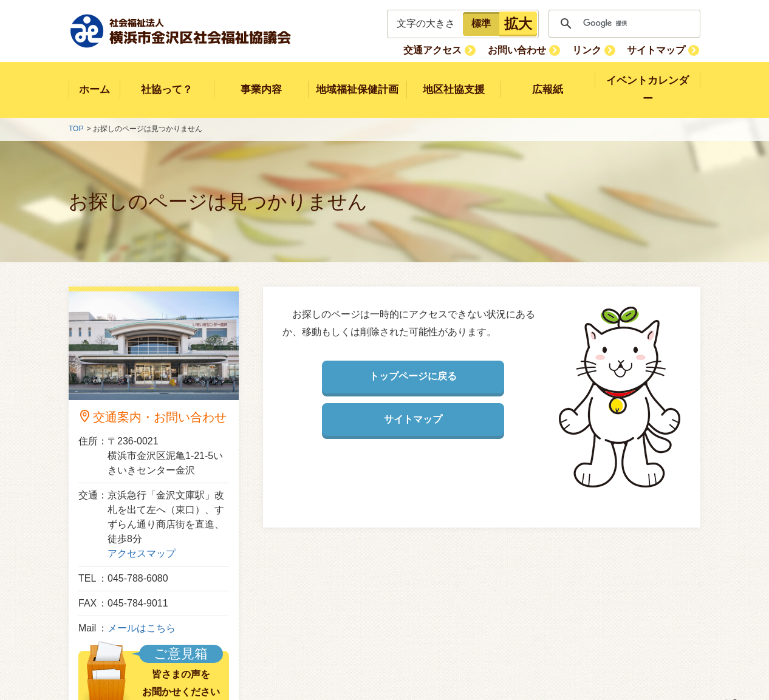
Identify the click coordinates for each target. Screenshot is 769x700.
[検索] (623, 24)
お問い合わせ (522, 49)
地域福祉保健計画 (357, 80)
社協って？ (167, 80)
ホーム (94, 80)
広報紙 (548, 80)
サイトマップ (657, 49)
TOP (76, 111)
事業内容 (261, 80)
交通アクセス (440, 49)
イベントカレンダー (648, 80)
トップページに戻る (413, 358)
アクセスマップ (142, 535)
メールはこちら (142, 610)
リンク (590, 49)
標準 (481, 23)
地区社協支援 (454, 80)
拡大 (518, 24)
